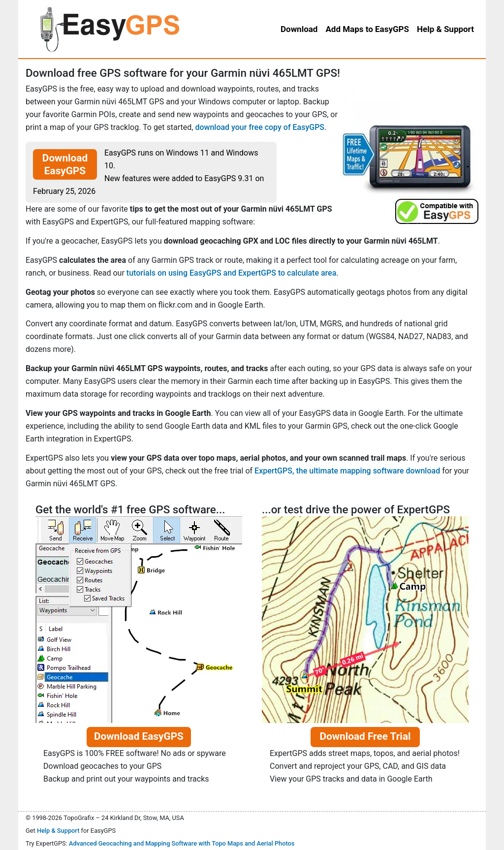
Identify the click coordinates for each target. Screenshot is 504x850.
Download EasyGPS (65, 164)
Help (445, 29)
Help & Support (58, 831)
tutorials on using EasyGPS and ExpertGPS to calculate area (231, 273)
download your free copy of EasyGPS (260, 127)
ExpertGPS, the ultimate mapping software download (347, 471)
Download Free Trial (365, 736)
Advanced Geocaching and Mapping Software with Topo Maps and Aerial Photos (182, 843)
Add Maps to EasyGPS (367, 29)
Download (299, 29)
